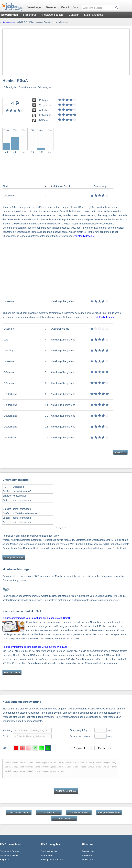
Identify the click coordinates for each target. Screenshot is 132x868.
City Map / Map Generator (63, 528)
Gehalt (65, 7)
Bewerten (52, 7)
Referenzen (88, 855)
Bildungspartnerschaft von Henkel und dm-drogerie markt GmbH (36, 618)
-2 (22, 748)
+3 (48, 748)
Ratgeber (4, 860)
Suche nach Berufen (10, 851)
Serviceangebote (49, 851)
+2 (42, 748)
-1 (29, 748)
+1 (35, 748)
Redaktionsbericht (53, 15)
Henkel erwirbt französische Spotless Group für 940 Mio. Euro (35, 647)
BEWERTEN (120, 452)
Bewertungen (34, 7)
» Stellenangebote (79, 813)
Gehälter (74, 15)
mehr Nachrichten (12, 672)
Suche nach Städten (10, 855)
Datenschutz (88, 851)
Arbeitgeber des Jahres (52, 860)
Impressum (87, 860)
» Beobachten (64, 818)
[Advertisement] (66, 52)
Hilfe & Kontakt (48, 855)
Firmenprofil (30, 15)
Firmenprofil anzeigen (14, 557)
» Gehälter (49, 813)
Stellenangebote (94, 15)
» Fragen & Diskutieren (109, 813)
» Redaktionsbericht (19, 813)
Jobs (76, 7)
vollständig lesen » (84, 236)
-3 (16, 748)
